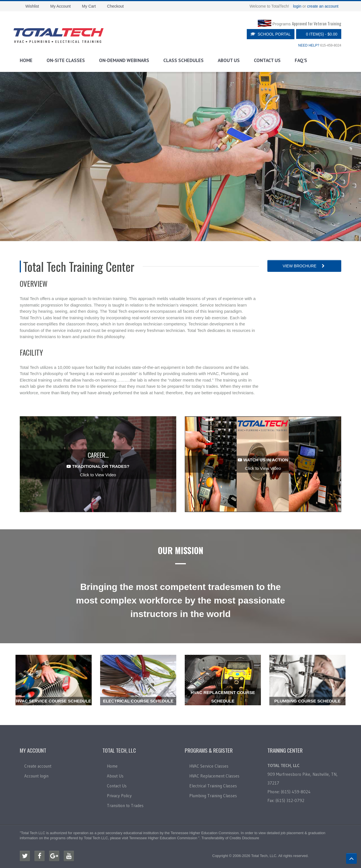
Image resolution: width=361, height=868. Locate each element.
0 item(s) (317, 34)
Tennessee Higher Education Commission (205, 833)
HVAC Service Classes (209, 766)
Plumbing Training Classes (213, 796)
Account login (36, 776)
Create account (38, 766)
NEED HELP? (309, 45)
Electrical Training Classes (213, 786)
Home (26, 60)
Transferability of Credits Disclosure (230, 838)
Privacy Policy (119, 796)
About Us (229, 60)
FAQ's (301, 60)
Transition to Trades (125, 806)
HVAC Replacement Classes (214, 776)
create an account (323, 6)
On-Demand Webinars (124, 60)
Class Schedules (183, 60)
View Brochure (304, 266)
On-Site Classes (66, 60)
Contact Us (267, 60)
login (297, 6)
